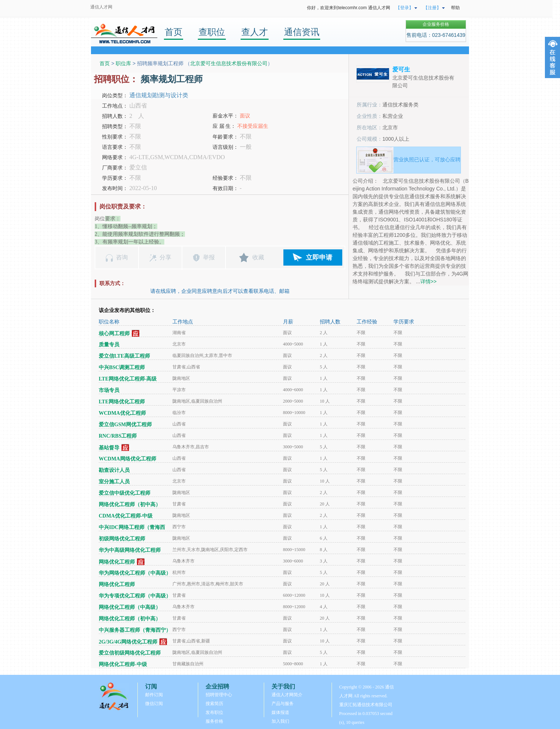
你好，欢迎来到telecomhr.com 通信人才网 (348, 8)
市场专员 (109, 390)
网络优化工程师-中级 (123, 664)
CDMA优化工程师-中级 (126, 516)
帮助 (455, 8)
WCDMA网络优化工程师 (127, 459)
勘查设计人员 (114, 470)
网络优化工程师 (117, 562)
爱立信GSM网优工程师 (125, 425)
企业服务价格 (436, 24)
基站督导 (109, 448)
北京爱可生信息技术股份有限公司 (229, 63)
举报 (209, 257)
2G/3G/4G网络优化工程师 (128, 642)
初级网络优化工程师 (122, 539)
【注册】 (432, 8)
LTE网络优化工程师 (122, 402)
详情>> (428, 281)
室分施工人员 (114, 482)
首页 (174, 32)
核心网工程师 (114, 334)
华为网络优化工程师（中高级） (135, 573)
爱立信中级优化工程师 (125, 493)
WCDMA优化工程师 (122, 413)
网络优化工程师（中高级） (130, 607)
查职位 (212, 32)
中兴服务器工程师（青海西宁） (135, 630)
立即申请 (319, 257)
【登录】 (405, 8)
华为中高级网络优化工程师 (130, 550)
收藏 (258, 257)
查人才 (255, 32)
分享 (165, 257)
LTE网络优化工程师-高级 (128, 379)
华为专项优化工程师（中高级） (135, 596)
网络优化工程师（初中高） (130, 504)
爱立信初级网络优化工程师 (130, 653)
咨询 (122, 257)
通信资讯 (302, 32)
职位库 (123, 63)
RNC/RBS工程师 (118, 436)
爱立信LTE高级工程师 (124, 356)
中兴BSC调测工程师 (122, 367)
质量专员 (109, 345)
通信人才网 (101, 7)
